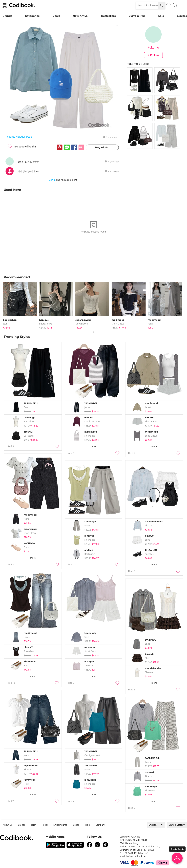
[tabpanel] (21, 305)
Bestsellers (108, 16)
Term (34, 825)
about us (8, 825)
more (93, 446)
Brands (7, 16)
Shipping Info (60, 825)
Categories (32, 16)
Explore (182, 16)
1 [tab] (88, 332)
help (87, 825)
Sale (161, 16)
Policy (45, 825)
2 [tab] (93, 332)
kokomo (153, 47)
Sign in (52, 180)
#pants (11, 137)
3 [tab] (99, 332)
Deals (56, 16)
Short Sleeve (46, 324)
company (100, 825)
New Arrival (81, 16)
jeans (6, 324)
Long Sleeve (82, 324)
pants (151, 324)
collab (76, 825)
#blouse (21, 137)
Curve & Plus (137, 16)
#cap (29, 137)
